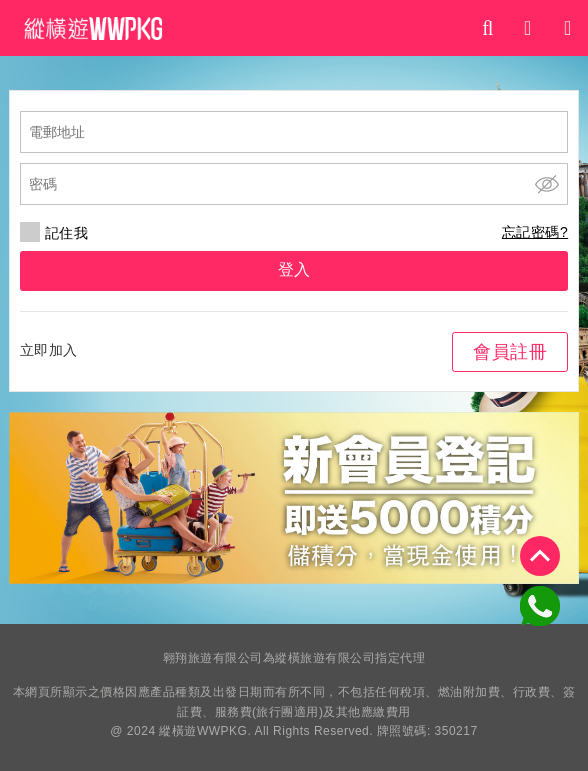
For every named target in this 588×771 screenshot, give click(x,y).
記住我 (54, 233)
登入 (294, 269)
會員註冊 (510, 352)
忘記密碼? (535, 232)
